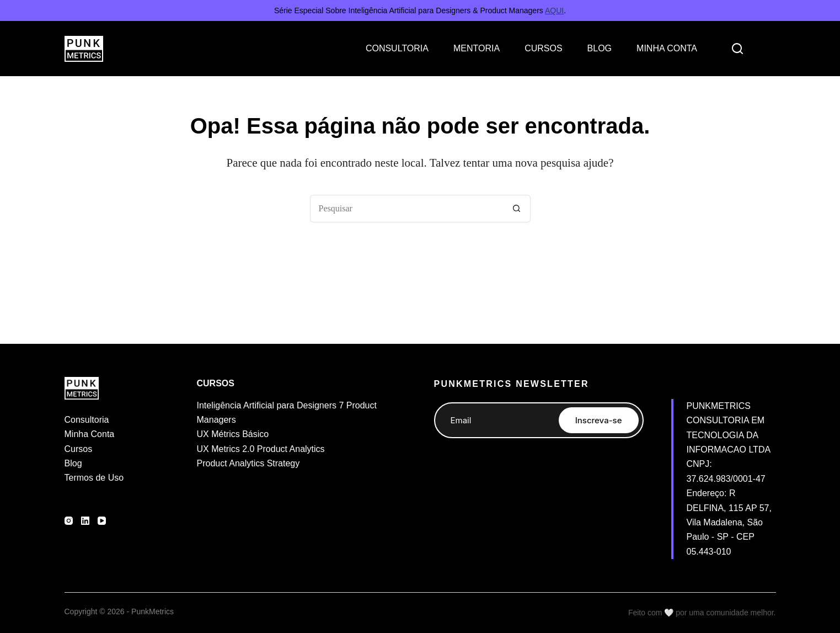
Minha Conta (90, 434)
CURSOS (543, 48)
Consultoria (87, 420)
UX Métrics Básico (233, 434)
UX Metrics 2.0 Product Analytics (261, 449)
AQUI (554, 10)
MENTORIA (477, 48)
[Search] (737, 49)
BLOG (600, 48)
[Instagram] (69, 521)
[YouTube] (102, 521)
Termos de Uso (94, 478)
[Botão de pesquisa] (517, 209)
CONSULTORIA (397, 48)
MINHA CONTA (667, 48)
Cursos (79, 449)
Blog (73, 463)
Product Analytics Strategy (248, 463)
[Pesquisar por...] (406, 209)
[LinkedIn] (85, 521)
